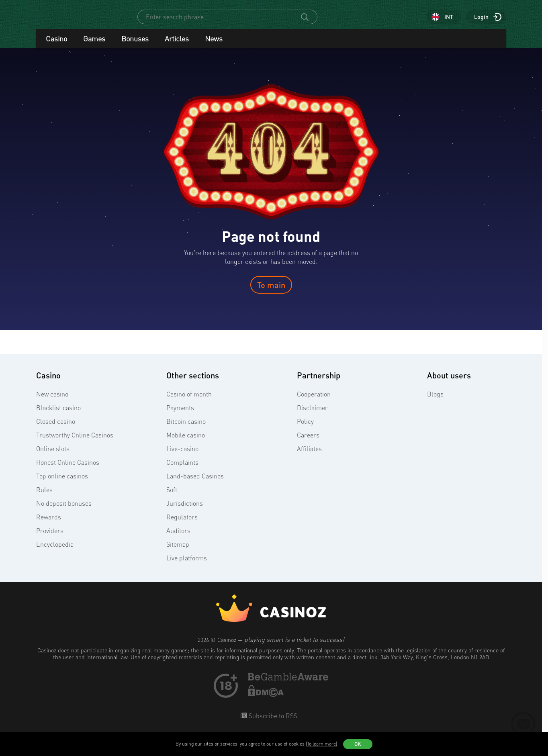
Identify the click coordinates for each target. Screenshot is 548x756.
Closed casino (56, 429)
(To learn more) (321, 744)
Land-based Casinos (195, 483)
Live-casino (182, 456)
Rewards (49, 524)
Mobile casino (186, 442)
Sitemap (178, 552)
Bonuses (135, 46)
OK (358, 744)
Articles (177, 46)
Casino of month (189, 401)
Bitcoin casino (186, 429)
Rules (44, 497)
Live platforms (187, 565)
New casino (52, 401)
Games (94, 46)
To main (271, 292)
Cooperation (314, 401)
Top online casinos (62, 483)
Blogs (435, 401)
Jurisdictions (185, 511)
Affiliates (309, 456)
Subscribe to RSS (272, 723)
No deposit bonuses (64, 511)
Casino (56, 46)
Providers (50, 538)
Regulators (182, 524)
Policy (305, 429)
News (214, 46)
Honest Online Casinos (68, 470)
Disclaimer (312, 415)
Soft (172, 497)
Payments (180, 415)
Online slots (53, 456)
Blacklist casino (58, 415)
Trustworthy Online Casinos (75, 442)
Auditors (178, 538)
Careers (308, 442)
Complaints (182, 470)
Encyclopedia (55, 552)
